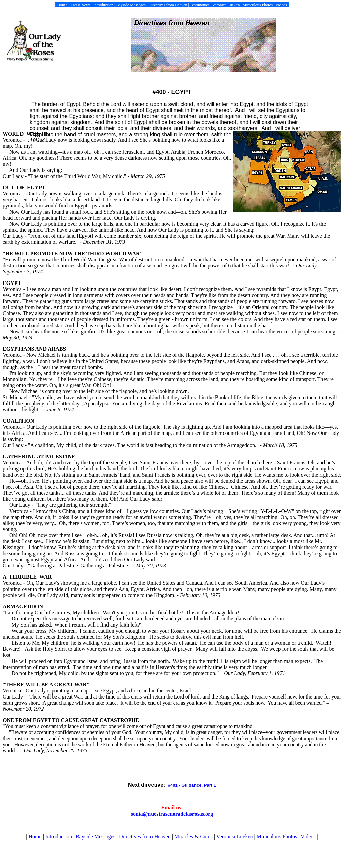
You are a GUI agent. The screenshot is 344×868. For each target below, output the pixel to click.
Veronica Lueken (235, 837)
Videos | (309, 837)
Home (35, 837)
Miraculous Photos (277, 837)
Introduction (59, 837)
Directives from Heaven (145, 837)
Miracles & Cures (193, 837)
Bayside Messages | (97, 837)
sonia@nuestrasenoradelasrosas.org (172, 814)
